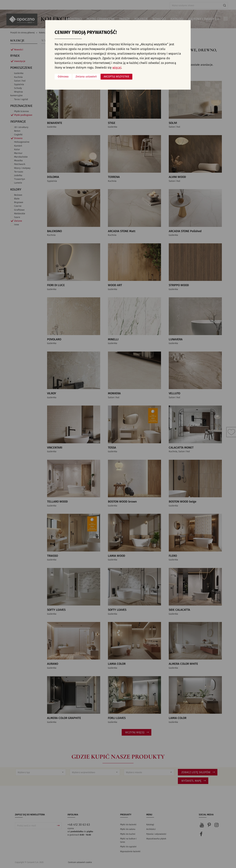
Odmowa (63, 77)
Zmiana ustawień (86, 77)
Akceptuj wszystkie (116, 77)
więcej (117, 68)
